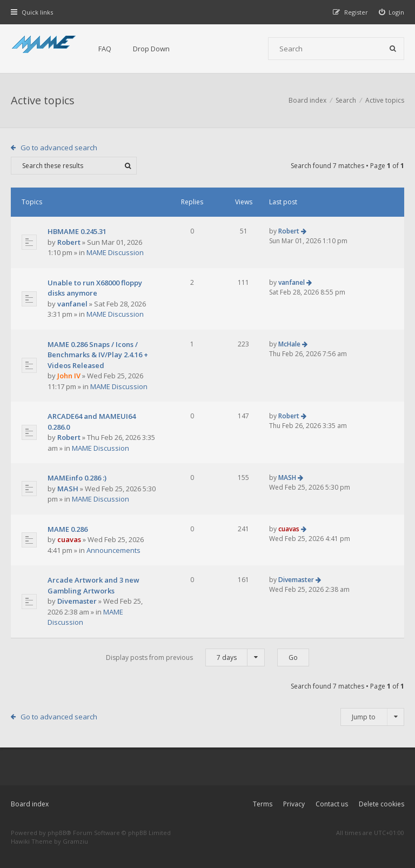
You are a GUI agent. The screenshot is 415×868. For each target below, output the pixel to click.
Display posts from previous (185, 657)
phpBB (57, 833)
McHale (289, 344)
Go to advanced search (59, 148)
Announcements (113, 550)
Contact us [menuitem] (332, 804)
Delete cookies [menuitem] (381, 804)
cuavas (69, 539)
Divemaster (77, 601)
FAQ (105, 49)
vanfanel (72, 304)
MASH (68, 489)
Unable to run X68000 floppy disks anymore (95, 288)
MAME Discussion (115, 252)
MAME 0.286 (68, 529)
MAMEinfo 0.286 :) (77, 478)
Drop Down (151, 49)
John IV (69, 376)
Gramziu (75, 841)
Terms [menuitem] (263, 804)
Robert (69, 242)
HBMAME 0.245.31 (77, 231)
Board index (30, 804)
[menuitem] (392, 12)
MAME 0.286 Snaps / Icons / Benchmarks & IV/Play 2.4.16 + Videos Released (98, 355)
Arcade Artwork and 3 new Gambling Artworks (93, 585)
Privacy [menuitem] (294, 804)
